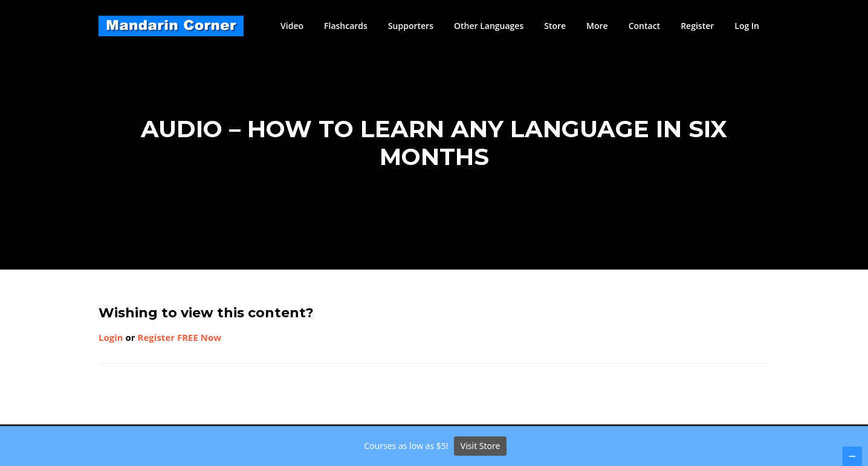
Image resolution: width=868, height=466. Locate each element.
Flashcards (346, 26)
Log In (747, 26)
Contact (644, 26)
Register (697, 26)
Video (292, 26)
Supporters (411, 26)
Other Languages (489, 26)
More (597, 26)
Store (555, 26)
